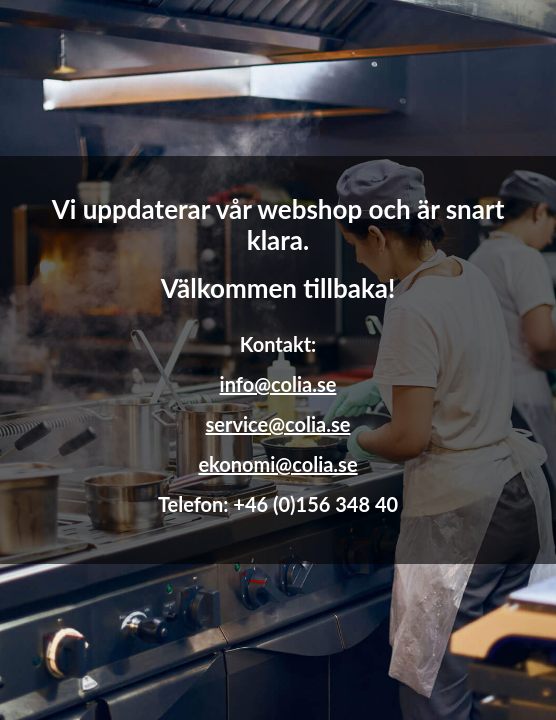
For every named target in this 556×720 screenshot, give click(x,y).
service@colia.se (278, 424)
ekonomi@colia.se (277, 464)
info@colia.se (278, 384)
